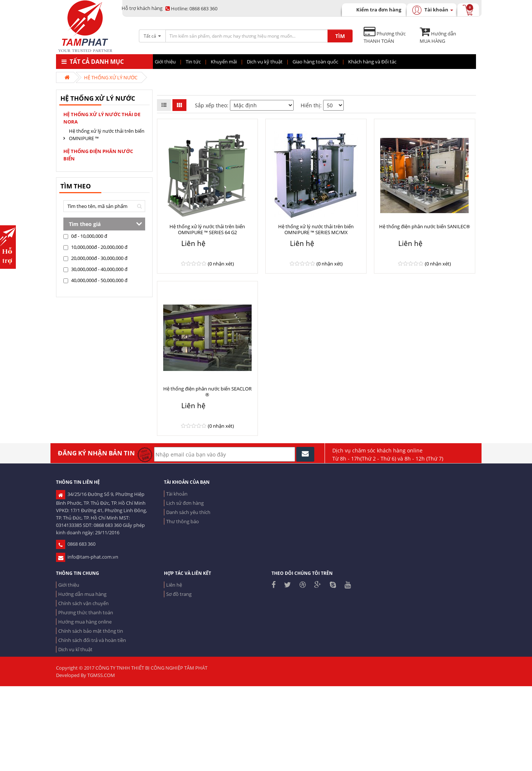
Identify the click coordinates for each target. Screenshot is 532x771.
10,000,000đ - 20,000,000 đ (95, 247)
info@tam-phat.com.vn (87, 557)
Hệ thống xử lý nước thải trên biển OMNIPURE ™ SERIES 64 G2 (207, 229)
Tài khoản (177, 494)
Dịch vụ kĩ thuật (75, 649)
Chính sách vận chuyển (83, 603)
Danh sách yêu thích (188, 512)
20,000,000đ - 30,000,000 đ (95, 258)
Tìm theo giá (85, 224)
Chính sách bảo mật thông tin (91, 631)
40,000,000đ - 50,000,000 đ (95, 280)
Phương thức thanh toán (86, 612)
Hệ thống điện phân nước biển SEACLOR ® (207, 392)
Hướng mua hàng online (85, 622)
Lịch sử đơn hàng (185, 503)
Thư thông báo (183, 521)
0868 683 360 (191, 8)
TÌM (340, 36)
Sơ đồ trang (179, 594)
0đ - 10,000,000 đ (85, 236)
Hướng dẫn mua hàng (82, 594)
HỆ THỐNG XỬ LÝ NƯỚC (111, 77)
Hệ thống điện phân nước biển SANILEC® (425, 226)
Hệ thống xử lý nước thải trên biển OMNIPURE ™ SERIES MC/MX (316, 229)
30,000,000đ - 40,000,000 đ (95, 269)
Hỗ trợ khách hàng (142, 8)
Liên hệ (174, 585)
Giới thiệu (69, 585)
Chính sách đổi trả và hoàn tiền (92, 640)
